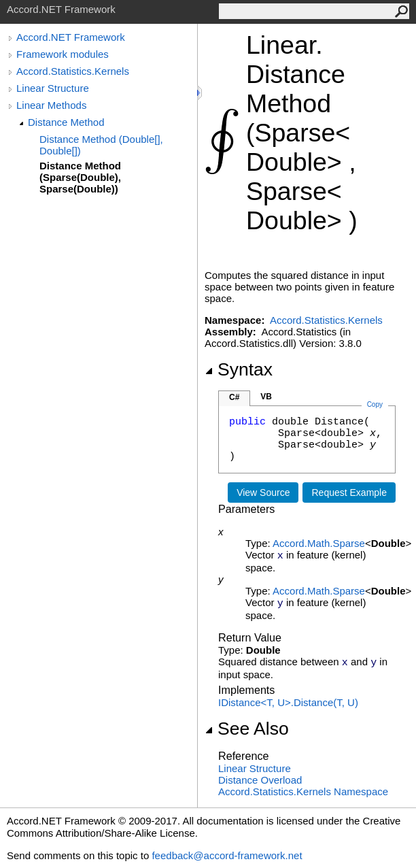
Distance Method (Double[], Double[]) (101, 145)
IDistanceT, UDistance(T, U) (288, 702)
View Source (263, 493)
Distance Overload (260, 780)
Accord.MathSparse (319, 543)
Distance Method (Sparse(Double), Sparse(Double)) (80, 177)
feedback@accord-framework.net (227, 855)
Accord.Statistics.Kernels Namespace (303, 791)
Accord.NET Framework (71, 37)
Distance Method (66, 122)
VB (266, 397)
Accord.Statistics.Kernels (73, 71)
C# (234, 397)
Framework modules (63, 54)
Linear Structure (53, 88)
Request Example (349, 493)
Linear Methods (51, 105)
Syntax (239, 369)
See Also (247, 729)
